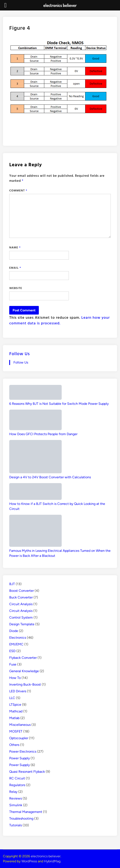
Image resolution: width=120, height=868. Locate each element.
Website (16, 288)
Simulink (16, 805)
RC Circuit (17, 778)
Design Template (22, 624)
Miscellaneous (20, 725)
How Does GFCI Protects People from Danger (43, 434)
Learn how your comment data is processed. (59, 320)
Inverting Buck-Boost (25, 684)
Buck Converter (21, 597)
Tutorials (16, 825)
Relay (13, 792)
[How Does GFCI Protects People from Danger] (35, 421)
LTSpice (15, 705)
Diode (14, 631)
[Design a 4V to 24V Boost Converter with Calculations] (35, 457)
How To (15, 678)
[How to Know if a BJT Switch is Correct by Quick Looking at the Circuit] (35, 492)
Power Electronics (23, 751)
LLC (12, 698)
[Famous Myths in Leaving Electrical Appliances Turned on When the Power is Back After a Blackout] (35, 531)
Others (14, 745)
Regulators (17, 785)
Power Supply (20, 758)
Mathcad (16, 711)
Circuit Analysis (21, 604)
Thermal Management (26, 812)
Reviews (16, 798)
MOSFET (16, 731)
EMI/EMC (16, 644)
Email (15, 268)
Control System (21, 617)
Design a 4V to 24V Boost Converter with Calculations (50, 477)
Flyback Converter (23, 658)
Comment (18, 190)
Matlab (14, 718)
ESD (12, 651)
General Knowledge (24, 671)
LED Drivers (18, 691)
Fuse (13, 664)
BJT (12, 584)
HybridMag (52, 861)
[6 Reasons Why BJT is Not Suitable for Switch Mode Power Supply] (35, 393)
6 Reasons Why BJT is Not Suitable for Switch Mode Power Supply (59, 404)
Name (15, 247)
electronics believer (46, 856)
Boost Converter (22, 591)
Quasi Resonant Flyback (27, 772)
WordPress (29, 861)
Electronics (18, 638)
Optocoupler (19, 738)
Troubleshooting (21, 818)
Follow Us (20, 353)
